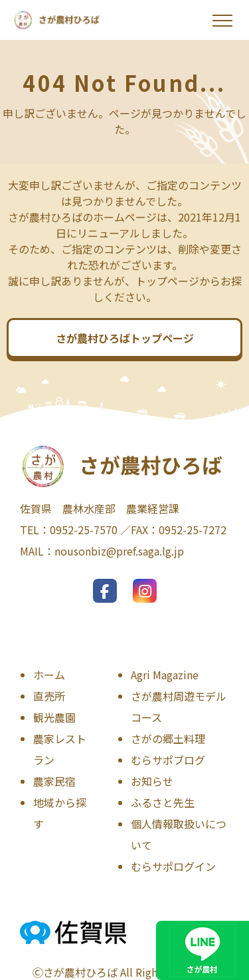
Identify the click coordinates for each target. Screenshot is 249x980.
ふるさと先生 (163, 802)
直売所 (49, 696)
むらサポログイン (173, 866)
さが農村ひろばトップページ (125, 338)
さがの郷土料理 (168, 738)
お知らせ (152, 781)
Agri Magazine (165, 675)
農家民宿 (54, 781)
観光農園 (54, 717)
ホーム (49, 675)
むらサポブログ (168, 760)
